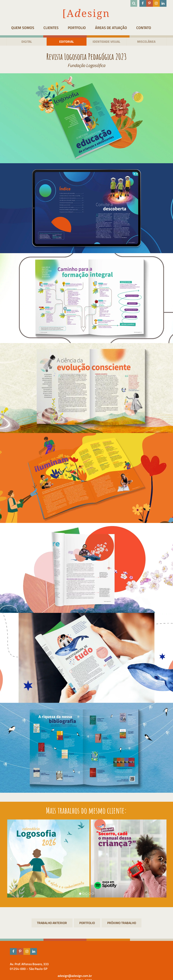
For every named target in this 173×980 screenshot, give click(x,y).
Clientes (53, 28)
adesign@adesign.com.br (149, 964)
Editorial (66, 42)
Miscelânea (149, 42)
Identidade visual (107, 42)
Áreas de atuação (120, 28)
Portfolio (82, 28)
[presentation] (8, 859)
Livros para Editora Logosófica (122, 923)
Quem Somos (21, 28)
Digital (24, 42)
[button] (80, 894)
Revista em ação (52, 923)
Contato (156, 28)
